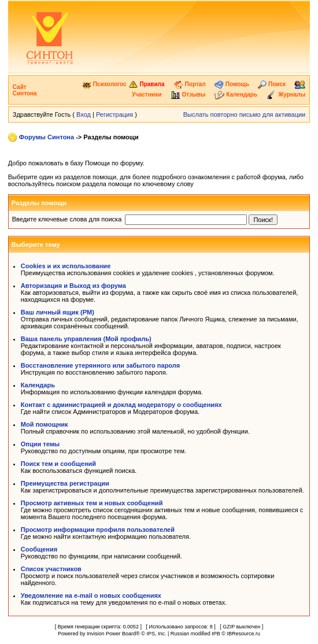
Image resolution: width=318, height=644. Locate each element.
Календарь (236, 95)
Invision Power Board (111, 634)
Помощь (232, 84)
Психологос (104, 84)
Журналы (286, 95)
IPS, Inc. (156, 634)
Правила (147, 84)
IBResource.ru (243, 634)
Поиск (272, 84)
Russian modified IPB (195, 634)
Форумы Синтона (47, 137)
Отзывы (188, 95)
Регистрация (114, 114)
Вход (84, 114)
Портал (190, 84)
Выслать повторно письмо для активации (245, 114)
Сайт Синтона (25, 90)
